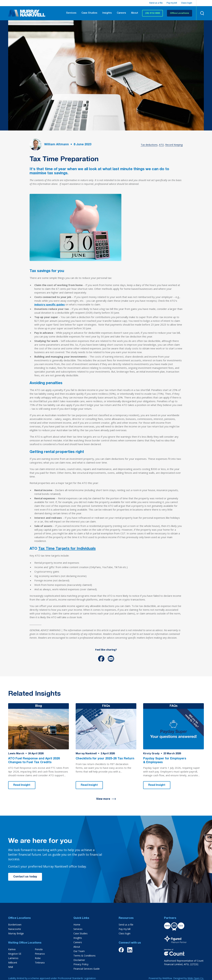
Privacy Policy (81, 964)
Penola (39, 949)
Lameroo (13, 958)
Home (77, 925)
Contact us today (25, 877)
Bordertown (15, 925)
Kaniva (12, 949)
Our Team (79, 951)
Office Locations (180, 13)
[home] (27, 13)
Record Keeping (174, 145)
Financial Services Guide (87, 969)
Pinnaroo (40, 954)
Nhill (11, 967)
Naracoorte (15, 929)
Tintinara (40, 963)
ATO (161, 145)
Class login (187, 3)
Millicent (13, 963)
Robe (38, 958)
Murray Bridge (16, 933)
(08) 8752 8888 (152, 13)
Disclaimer (79, 960)
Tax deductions (149, 145)
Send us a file (156, 3)
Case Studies (89, 13)
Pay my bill (172, 3)
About (135, 13)
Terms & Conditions (84, 956)
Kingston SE (15, 954)
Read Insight (22, 785)
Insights (107, 13)
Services (71, 13)
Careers (121, 13)
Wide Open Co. (196, 978)
